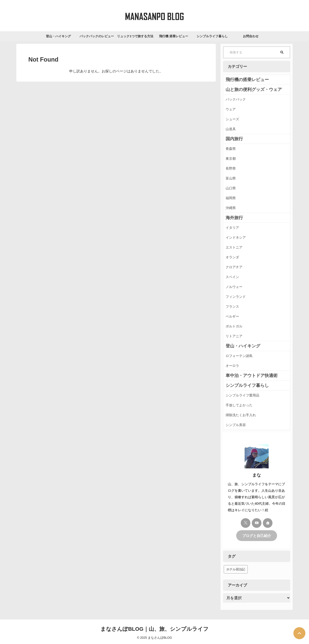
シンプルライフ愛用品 (242, 395)
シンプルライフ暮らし (212, 36)
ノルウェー (234, 287)
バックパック (236, 99)
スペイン (232, 277)
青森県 (231, 149)
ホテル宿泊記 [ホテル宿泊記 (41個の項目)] (236, 569)
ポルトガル (234, 326)
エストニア (234, 247)
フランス (232, 306)
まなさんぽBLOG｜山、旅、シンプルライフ (154, 628)
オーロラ (232, 366)
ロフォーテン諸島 (239, 356)
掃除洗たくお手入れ (241, 415)
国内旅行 (232, 139)
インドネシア (236, 237)
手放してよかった (239, 405)
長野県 (231, 168)
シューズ (232, 119)
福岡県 (231, 198)
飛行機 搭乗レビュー (174, 36)
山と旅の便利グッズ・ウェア (247, 89)
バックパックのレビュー (97, 36)
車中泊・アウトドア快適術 (246, 376)
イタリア (232, 228)
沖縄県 (231, 208)
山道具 (231, 129)
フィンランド (236, 297)
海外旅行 (232, 218)
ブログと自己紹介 (257, 535)
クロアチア (234, 267)
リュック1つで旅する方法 (135, 36)
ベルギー (232, 316)
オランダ (232, 257)
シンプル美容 (236, 425)
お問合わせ (251, 36)
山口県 (231, 188)
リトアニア (234, 336)
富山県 (231, 178)
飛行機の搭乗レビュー (242, 80)
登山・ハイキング (58, 36)
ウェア (231, 109)
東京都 (231, 159)
